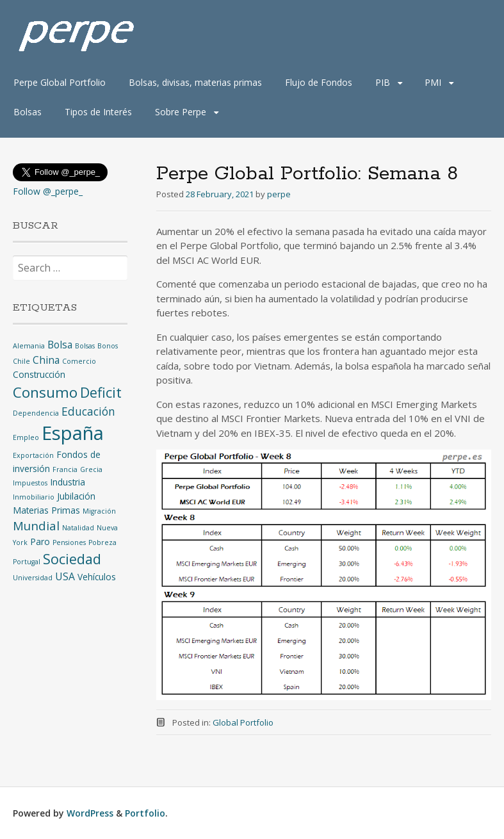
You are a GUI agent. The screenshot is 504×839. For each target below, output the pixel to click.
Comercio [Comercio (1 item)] (79, 361)
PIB (383, 82)
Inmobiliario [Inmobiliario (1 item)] (34, 497)
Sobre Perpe (181, 112)
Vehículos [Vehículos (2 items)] (97, 577)
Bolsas (28, 112)
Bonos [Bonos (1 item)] (108, 346)
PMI (433, 82)
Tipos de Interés (98, 112)
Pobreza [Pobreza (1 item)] (102, 542)
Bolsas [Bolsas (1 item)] (85, 346)
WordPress (90, 813)
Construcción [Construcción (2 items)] (39, 374)
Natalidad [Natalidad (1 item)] (78, 528)
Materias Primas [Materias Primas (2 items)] (46, 510)
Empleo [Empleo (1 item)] (26, 437)
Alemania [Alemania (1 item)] (29, 346)
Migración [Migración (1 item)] (99, 511)
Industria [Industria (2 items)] (68, 482)
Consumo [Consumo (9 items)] (45, 392)
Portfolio (145, 813)
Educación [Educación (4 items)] (88, 411)
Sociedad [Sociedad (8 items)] (72, 559)
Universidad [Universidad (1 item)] (33, 578)
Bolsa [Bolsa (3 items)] (60, 345)
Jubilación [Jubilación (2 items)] (76, 496)
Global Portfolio (243, 722)
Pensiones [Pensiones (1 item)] (69, 542)
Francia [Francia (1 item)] (65, 469)
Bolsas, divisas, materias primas (195, 82)
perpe (279, 194)
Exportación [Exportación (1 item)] (33, 455)
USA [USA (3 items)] (65, 576)
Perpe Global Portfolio (60, 82)
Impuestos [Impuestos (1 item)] (30, 483)
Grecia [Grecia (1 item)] (91, 469)
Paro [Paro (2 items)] (40, 542)
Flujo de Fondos (319, 82)
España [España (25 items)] (73, 433)
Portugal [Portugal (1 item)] (27, 562)
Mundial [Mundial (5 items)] (36, 525)
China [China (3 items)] (46, 360)
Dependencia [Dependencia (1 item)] (36, 413)
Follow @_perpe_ (48, 191)
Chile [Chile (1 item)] (21, 361)
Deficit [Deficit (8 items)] (101, 392)
